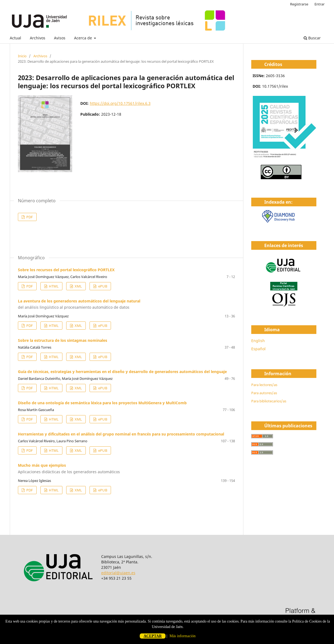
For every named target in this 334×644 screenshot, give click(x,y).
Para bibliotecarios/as (269, 401)
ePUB (102, 286)
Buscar (312, 38)
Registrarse (299, 4)
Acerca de (84, 38)
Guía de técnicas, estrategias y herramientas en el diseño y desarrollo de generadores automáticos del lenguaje (122, 372)
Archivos (38, 38)
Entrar (319, 4)
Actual (15, 38)
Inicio (22, 56)
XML (78, 286)
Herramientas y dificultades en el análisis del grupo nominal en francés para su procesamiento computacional (121, 434)
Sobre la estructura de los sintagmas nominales (63, 340)
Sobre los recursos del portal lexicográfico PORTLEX (66, 270)
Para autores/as (264, 393)
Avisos (60, 38)
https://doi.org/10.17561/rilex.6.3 (120, 103)
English (258, 341)
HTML (53, 286)
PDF (29, 217)
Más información (183, 636)
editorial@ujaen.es (118, 573)
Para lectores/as (264, 385)
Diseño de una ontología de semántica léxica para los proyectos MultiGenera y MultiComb (102, 403)
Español (258, 349)
